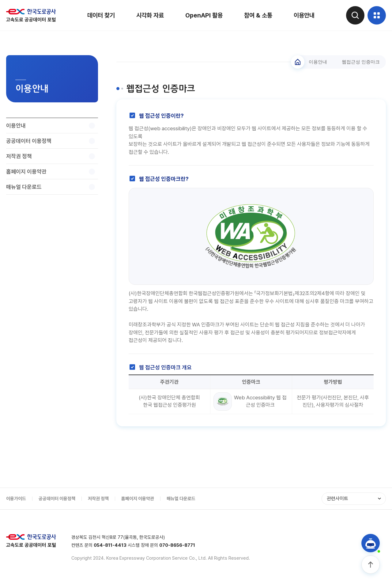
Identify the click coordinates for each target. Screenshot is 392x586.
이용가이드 (16, 499)
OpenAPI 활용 (204, 15)
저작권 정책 (98, 499)
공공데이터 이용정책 (57, 499)
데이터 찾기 (101, 15)
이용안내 (304, 15)
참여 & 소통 (258, 15)
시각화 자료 (150, 15)
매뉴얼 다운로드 (181, 499)
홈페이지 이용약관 (138, 499)
